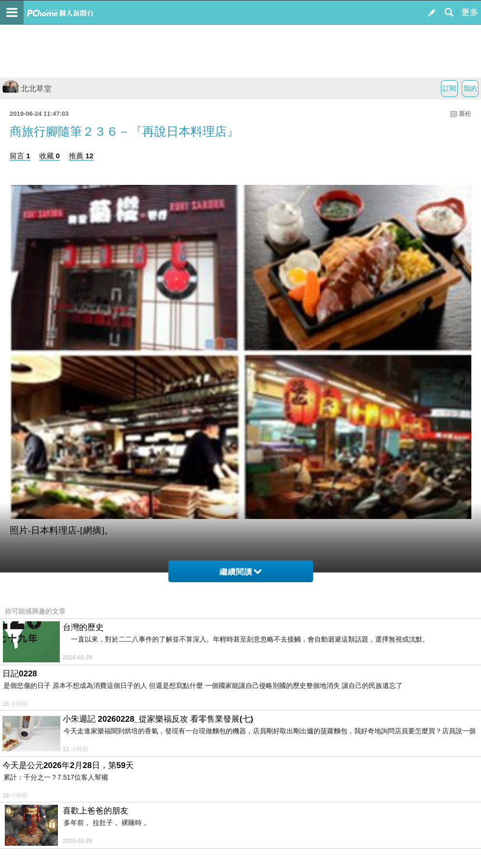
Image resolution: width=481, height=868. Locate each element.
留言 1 (20, 156)
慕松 (465, 114)
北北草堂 (27, 89)
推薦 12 (81, 156)
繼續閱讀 (240, 572)
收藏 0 (49, 156)
